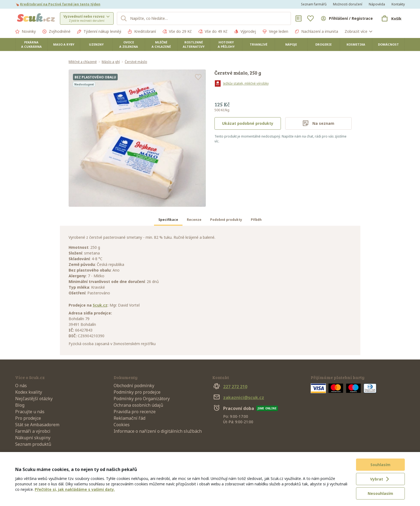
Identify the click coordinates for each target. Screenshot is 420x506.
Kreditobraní (142, 31)
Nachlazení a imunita (316, 31)
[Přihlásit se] (347, 18)
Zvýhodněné (56, 31)
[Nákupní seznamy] (299, 18)
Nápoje (291, 44)
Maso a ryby (64, 44)
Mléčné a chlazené (161, 44)
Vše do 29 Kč (177, 31)
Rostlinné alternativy (194, 44)
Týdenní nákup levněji (99, 31)
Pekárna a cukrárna (31, 44)
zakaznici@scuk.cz (238, 397)
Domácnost (388, 44)
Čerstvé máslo (136, 62)
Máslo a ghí (111, 62)
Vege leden (275, 31)
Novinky (25, 31)
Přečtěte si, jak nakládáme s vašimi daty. (75, 489)
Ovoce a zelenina (129, 44)
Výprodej (245, 31)
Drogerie (323, 44)
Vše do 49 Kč (213, 31)
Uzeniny (96, 44)
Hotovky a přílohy (226, 44)
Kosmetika (356, 44)
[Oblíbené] (310, 18)
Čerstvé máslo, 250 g (238, 73)
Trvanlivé (259, 44)
